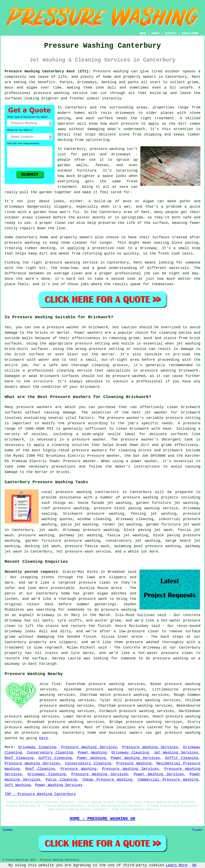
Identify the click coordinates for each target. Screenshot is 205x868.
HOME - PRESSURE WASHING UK (102, 818)
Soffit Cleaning (55, 758)
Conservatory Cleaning (50, 753)
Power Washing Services (135, 758)
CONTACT (171, 33)
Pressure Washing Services (89, 747)
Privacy (197, 830)
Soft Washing (18, 785)
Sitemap (8, 830)
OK (194, 865)
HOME (143, 33)
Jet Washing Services (176, 753)
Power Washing (92, 753)
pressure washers (89, 450)
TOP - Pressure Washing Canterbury (40, 794)
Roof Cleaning (19, 758)
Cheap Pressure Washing (107, 780)
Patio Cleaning (61, 780)
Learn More (177, 865)
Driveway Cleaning (37, 747)
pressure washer (63, 327)
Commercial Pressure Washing (168, 780)
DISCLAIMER (190, 33)
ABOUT (156, 33)
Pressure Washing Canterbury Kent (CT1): (48, 71)
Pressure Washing (134, 763)
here (44, 738)
